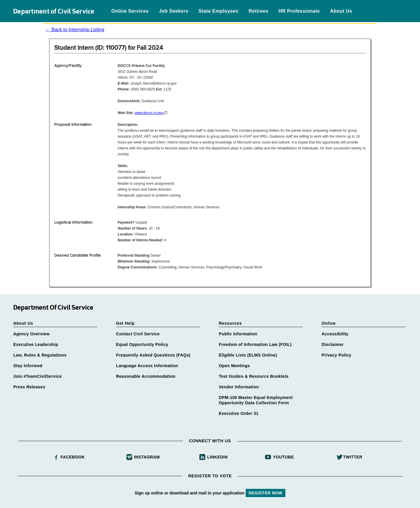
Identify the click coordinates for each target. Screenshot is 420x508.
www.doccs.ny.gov (149, 113)
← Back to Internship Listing (75, 30)
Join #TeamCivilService (38, 376)
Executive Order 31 (239, 413)
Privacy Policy (337, 355)
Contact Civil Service (138, 334)
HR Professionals (299, 11)
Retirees (258, 11)
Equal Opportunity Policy (142, 344)
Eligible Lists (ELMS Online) (248, 355)
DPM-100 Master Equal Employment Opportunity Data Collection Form (256, 400)
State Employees (218, 11)
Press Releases (29, 387)
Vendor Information (239, 387)
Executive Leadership (36, 344)
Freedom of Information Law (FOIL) (255, 344)
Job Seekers (174, 11)
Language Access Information (147, 366)
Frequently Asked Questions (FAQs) (153, 355)
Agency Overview (31, 334)
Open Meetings (234, 366)
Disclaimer (333, 344)
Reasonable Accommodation (146, 376)
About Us (341, 11)
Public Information (238, 334)
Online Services (130, 11)
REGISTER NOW (266, 493)
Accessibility (335, 334)
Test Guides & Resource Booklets (254, 376)
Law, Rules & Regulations (40, 355)
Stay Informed (28, 366)
